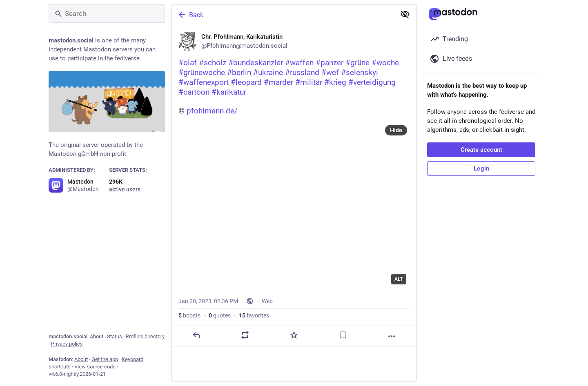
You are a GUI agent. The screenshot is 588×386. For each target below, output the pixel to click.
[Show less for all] (405, 14)
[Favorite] (294, 335)
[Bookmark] (343, 335)
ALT (399, 279)
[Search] (107, 13)
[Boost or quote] (245, 335)
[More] (392, 336)
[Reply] (196, 335)
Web (267, 301)
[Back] (283, 15)
